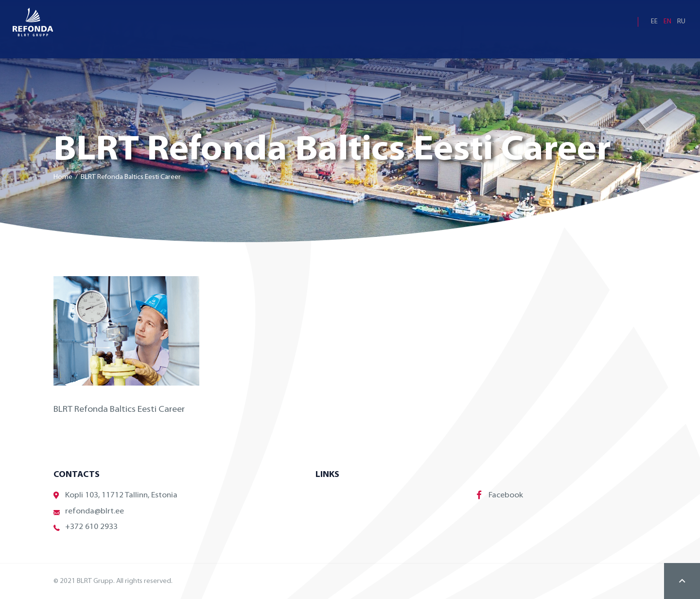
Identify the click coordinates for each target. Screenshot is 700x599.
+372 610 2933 (86, 527)
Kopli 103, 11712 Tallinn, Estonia (115, 496)
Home (63, 177)
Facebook (500, 495)
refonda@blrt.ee (89, 512)
